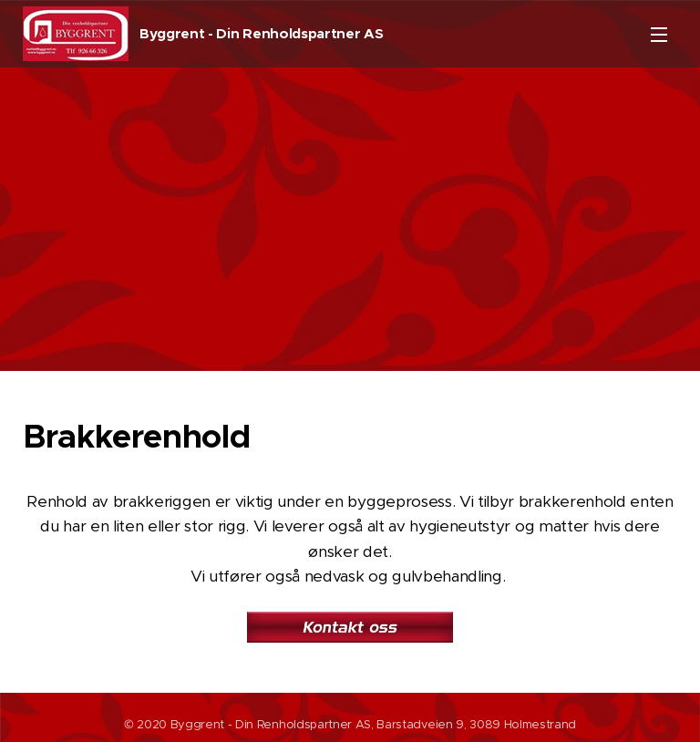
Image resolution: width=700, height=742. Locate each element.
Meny (659, 35)
